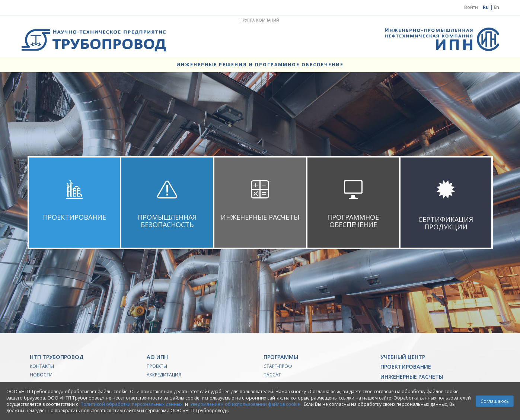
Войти (471, 7)
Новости (41, 375)
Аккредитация (164, 375)
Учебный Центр (403, 357)
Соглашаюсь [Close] (495, 401)
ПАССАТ (272, 375)
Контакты (42, 366)
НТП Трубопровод (57, 357)
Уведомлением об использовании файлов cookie (245, 404)
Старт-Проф (278, 366)
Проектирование (406, 367)
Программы (281, 357)
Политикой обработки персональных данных (131, 404)
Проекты (157, 366)
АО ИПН (157, 357)
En (496, 7)
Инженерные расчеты (412, 377)
